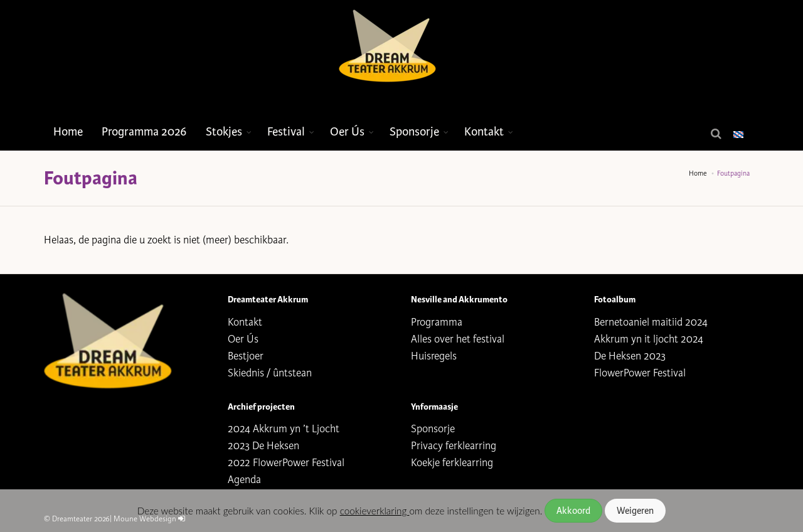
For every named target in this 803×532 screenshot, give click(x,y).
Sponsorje (414, 131)
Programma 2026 (144, 131)
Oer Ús (347, 131)
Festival (286, 131)
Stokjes (224, 131)
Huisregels (434, 356)
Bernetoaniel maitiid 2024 (651, 322)
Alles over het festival (458, 339)
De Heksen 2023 (630, 356)
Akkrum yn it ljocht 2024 (649, 339)
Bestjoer (246, 356)
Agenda (244, 480)
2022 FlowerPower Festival (286, 463)
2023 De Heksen (263, 446)
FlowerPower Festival (640, 373)
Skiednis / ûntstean (270, 373)
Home (68, 131)
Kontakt (484, 131)
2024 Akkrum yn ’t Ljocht (284, 429)
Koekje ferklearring (452, 463)
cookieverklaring (375, 511)
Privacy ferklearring (454, 446)
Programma (437, 322)
